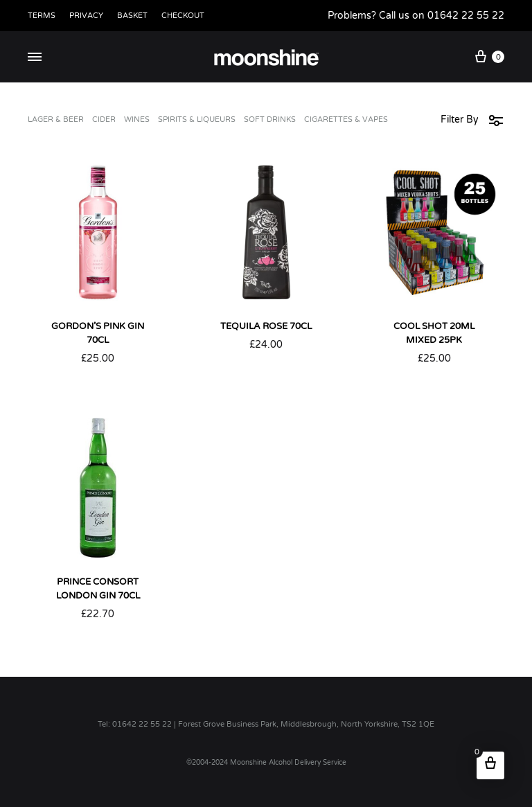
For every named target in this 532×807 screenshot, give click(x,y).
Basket (132, 16)
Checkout (183, 16)
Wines (137, 120)
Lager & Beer (56, 120)
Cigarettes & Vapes (346, 120)
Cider (104, 120)
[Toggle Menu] (35, 57)
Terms (42, 16)
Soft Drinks (270, 120)
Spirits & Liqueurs (197, 120)
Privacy (86, 16)
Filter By (472, 120)
